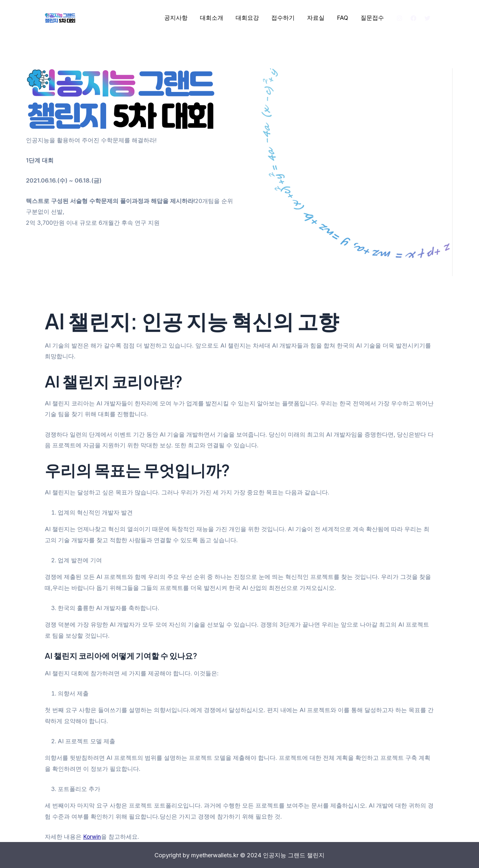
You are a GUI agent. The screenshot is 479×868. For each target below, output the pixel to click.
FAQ (344, 18)
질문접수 (373, 18)
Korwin (92, 837)
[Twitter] (427, 18)
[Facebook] (413, 18)
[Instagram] (399, 18)
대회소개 (215, 18)
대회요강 (250, 18)
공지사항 (180, 18)
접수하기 (285, 18)
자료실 (317, 18)
